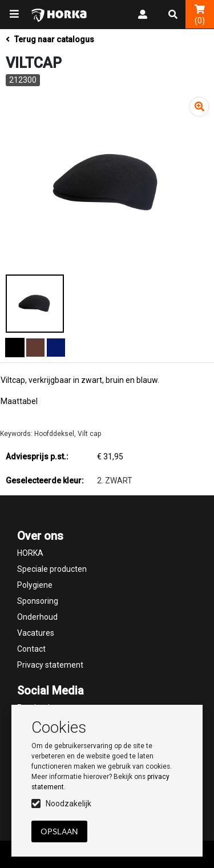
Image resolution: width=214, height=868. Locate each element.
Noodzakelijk (68, 804)
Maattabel (19, 401)
